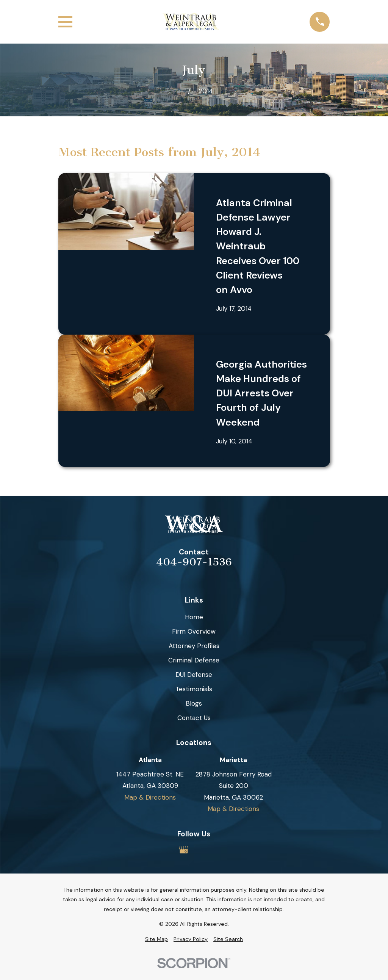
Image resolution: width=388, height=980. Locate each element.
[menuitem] (156, 939)
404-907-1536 (194, 562)
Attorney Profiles (194, 646)
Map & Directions (150, 797)
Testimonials (194, 689)
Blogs (194, 703)
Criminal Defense (194, 660)
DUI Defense (194, 675)
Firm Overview (194, 631)
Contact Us (194, 718)
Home (194, 617)
